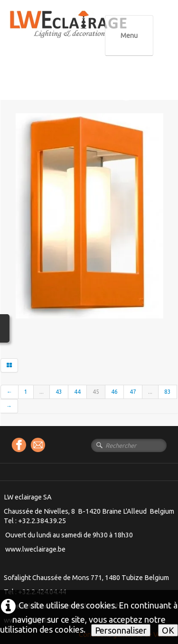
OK (168, 630)
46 (114, 392)
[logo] (88, 33)
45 (96, 392)
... (42, 392)
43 (59, 392)
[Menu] (129, 36)
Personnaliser (121, 630)
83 (168, 392)
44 (77, 392)
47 (133, 392)
